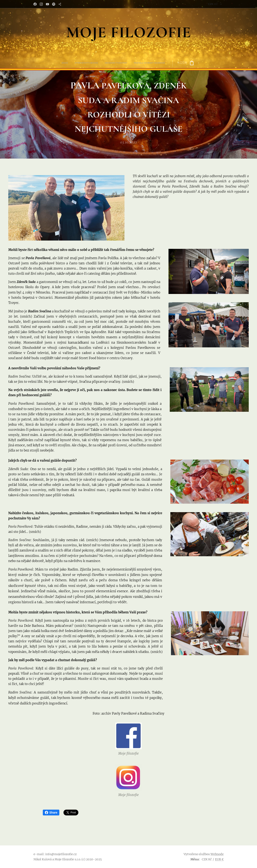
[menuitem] (105, 63)
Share (51, 813)
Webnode (217, 854)
